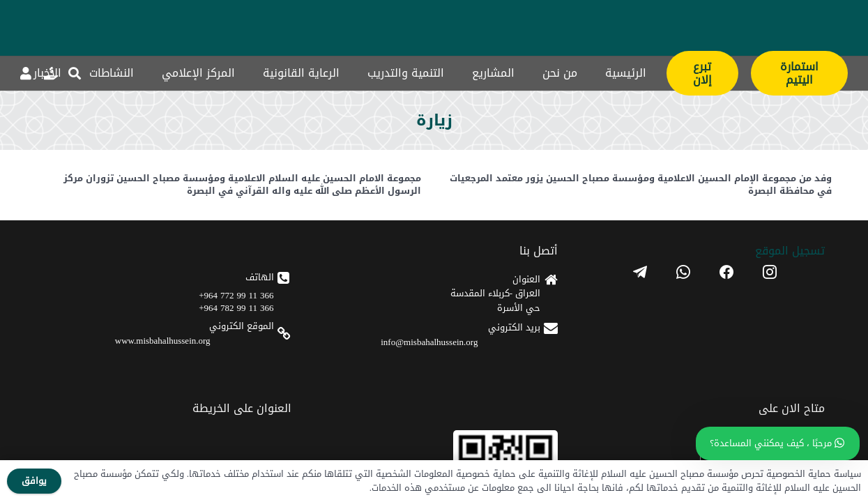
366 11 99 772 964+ (509, 309)
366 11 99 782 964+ (509, 321)
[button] (75, 73)
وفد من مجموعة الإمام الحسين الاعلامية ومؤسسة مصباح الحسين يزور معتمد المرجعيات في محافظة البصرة (641, 184)
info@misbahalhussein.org (627, 345)
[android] (367, 307)
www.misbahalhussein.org (493, 354)
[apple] (367, 347)
